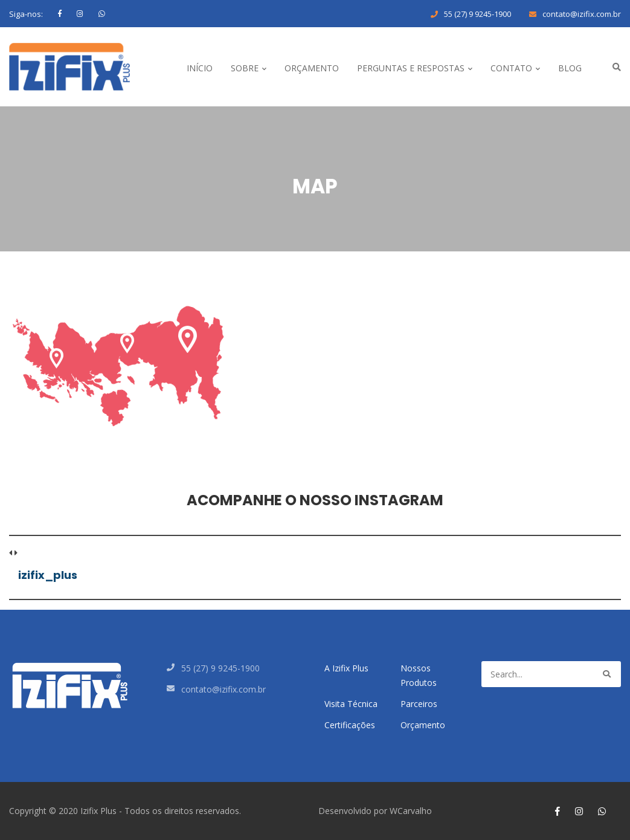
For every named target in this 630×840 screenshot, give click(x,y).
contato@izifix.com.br (582, 14)
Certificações (350, 725)
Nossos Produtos (419, 675)
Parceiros (419, 704)
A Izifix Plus (346, 668)
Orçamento (423, 725)
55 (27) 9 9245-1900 (477, 14)
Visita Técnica (351, 704)
